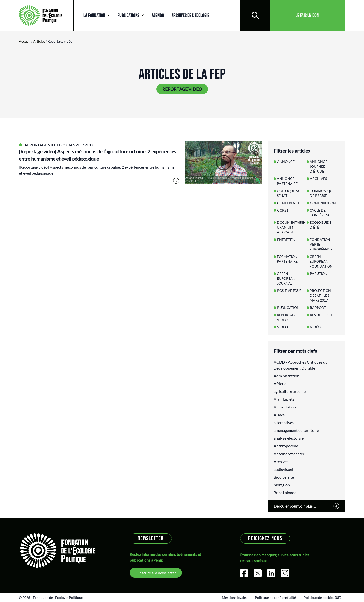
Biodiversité (284, 477)
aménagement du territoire (296, 430)
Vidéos (316, 327)
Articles (39, 41)
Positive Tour (289, 291)
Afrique (280, 384)
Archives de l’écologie (190, 16)
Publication (288, 308)
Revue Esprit (321, 315)
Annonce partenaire (287, 181)
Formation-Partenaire (288, 259)
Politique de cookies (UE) (322, 597)
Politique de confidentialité (275, 597)
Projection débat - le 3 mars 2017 (320, 295)
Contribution (323, 203)
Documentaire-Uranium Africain (291, 227)
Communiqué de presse (322, 193)
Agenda (158, 16)
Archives (318, 179)
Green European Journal (286, 278)
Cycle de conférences (322, 213)
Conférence (289, 203)
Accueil (25, 41)
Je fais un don (308, 16)
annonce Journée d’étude (318, 166)
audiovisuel (283, 469)
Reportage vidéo (42, 145)
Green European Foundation (321, 261)
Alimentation (285, 407)
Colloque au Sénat (289, 193)
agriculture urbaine (290, 391)
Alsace (279, 415)
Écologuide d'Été (321, 225)
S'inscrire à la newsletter (156, 573)
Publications (128, 16)
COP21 (283, 210)
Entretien (286, 239)
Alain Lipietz (284, 399)
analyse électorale (289, 438)
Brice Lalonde (285, 493)
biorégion (282, 485)
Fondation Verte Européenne (321, 244)
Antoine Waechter (289, 454)
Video (282, 327)
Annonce (286, 162)
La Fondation (94, 16)
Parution (319, 273)
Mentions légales (235, 597)
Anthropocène (286, 446)
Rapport (318, 308)
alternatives (284, 422)
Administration (287, 376)
